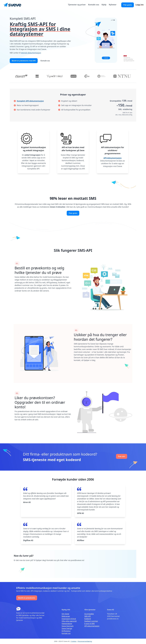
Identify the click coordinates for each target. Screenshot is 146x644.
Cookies (74, 641)
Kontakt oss (94, 5)
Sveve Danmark (68, 626)
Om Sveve (65, 614)
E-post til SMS (89, 624)
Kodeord (88, 619)
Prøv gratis (128, 5)
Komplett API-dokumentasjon (30, 101)
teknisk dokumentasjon (31, 53)
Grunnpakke (89, 614)
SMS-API (88, 616)
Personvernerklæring (85, 641)
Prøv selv (122, 456)
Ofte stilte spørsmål (69, 621)
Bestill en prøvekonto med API (24, 61)
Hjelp (104, 5)
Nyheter (113, 5)
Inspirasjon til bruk (69, 619)
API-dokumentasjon (113, 158)
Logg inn (140, 5)
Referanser (66, 616)
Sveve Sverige (67, 628)
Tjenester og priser (77, 5)
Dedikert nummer (91, 621)
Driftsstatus (66, 631)
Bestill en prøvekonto (27, 598)
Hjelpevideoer (67, 624)
